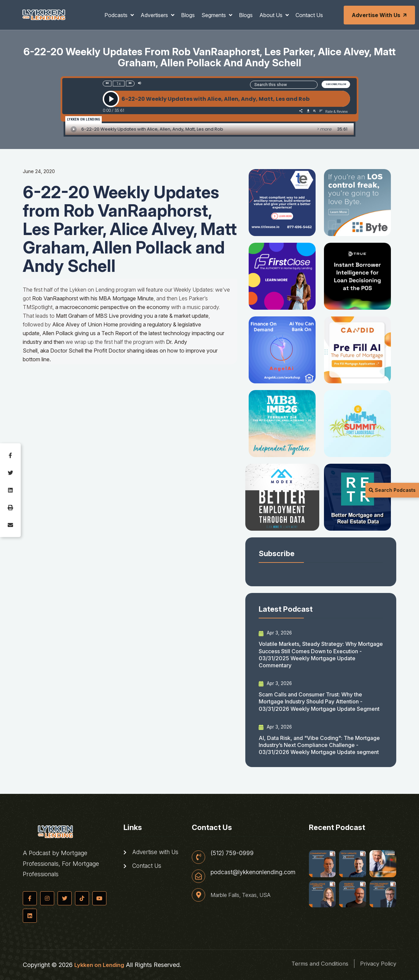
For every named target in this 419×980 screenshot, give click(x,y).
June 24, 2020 (39, 171)
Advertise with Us (380, 15)
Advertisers (155, 15)
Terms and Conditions (313, 963)
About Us (272, 15)
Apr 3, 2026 (276, 633)
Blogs (188, 15)
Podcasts (117, 15)
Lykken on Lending (100, 965)
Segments (214, 15)
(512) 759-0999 (232, 853)
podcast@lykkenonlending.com (253, 873)
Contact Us (309, 15)
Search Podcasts (392, 490)
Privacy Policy (376, 963)
